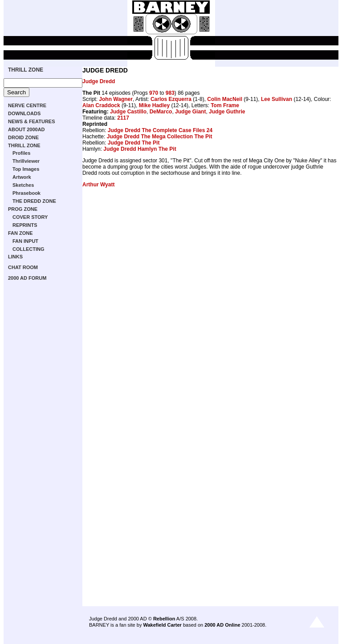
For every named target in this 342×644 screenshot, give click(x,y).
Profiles (21, 153)
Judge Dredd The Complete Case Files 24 (160, 130)
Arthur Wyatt (98, 185)
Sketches (23, 185)
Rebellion (164, 619)
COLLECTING (28, 249)
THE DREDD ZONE (34, 201)
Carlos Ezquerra (171, 99)
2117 (123, 118)
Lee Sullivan (277, 99)
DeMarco (161, 112)
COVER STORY (30, 217)
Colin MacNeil (225, 99)
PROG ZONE (23, 209)
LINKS (15, 257)
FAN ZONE (20, 233)
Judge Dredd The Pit (134, 143)
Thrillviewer (26, 161)
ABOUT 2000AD (26, 129)
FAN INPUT (25, 241)
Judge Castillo (128, 112)
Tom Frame (225, 105)
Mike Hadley (154, 105)
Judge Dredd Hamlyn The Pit (140, 149)
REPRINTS (25, 225)
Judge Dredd (99, 81)
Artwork (22, 177)
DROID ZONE (23, 137)
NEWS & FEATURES (32, 121)
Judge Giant (190, 112)
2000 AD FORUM (27, 278)
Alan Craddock (101, 105)
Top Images (26, 169)
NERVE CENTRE (27, 105)
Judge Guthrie (227, 112)
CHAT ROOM (23, 267)
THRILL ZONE (26, 70)
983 (170, 93)
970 (154, 93)
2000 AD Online (222, 625)
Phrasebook (26, 193)
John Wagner (116, 99)
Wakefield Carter (162, 625)
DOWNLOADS (24, 113)
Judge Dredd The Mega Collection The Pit (160, 137)
